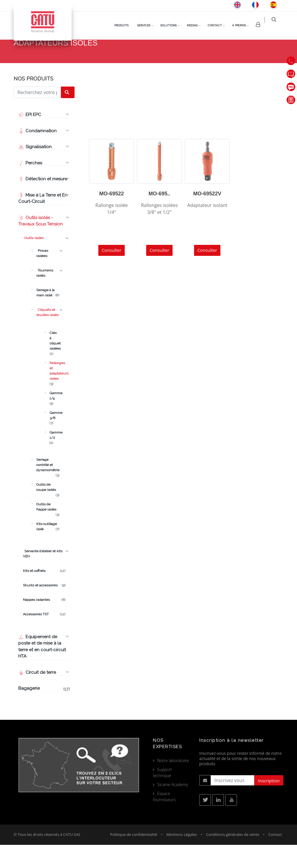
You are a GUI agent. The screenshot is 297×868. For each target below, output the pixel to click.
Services (147, 25)
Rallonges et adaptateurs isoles (51, 394)
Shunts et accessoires (44, 608)
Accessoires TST (44, 637)
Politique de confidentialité (134, 858)
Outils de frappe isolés (48, 530)
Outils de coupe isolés (48, 511)
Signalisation (35, 170)
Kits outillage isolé (48, 550)
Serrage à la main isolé (48, 316)
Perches (30, 186)
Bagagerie (44, 712)
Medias (196, 25)
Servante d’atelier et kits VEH (43, 577)
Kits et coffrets (44, 594)
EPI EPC (30, 138)
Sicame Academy (173, 808)
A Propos (243, 25)
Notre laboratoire (173, 784)
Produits (155, 61)
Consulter (112, 273)
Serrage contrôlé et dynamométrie (48, 488)
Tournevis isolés (45, 296)
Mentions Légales (181, 858)
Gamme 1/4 (51, 419)
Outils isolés (33, 261)
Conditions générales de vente (232, 858)
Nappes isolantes (44, 623)
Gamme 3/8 (51, 439)
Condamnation (37, 154)
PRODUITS (125, 25)
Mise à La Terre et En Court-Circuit (43, 222)
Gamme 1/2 (51, 458)
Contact (219, 25)
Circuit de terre (37, 695)
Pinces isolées (42, 276)
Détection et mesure (43, 202)
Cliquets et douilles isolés (195, 61)
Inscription (269, 804)
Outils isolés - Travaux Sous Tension (40, 244)
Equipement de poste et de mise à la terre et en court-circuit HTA (42, 670)
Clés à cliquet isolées (51, 364)
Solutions (172, 25)
